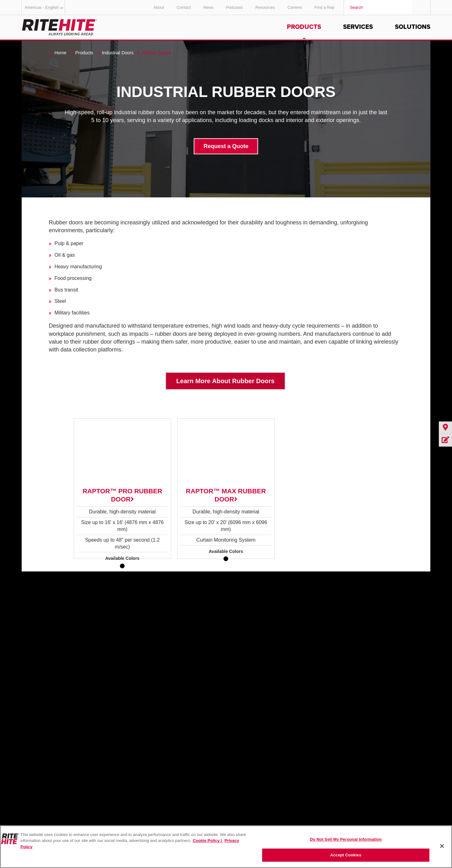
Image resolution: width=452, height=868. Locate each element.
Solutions (413, 27)
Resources (265, 7)
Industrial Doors (118, 53)
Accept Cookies (346, 855)
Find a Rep (325, 7)
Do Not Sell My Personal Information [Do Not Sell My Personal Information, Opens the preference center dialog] (346, 839)
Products (304, 27)
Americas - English (45, 7)
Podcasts (234, 7)
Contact (184, 7)
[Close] (442, 846)
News (208, 7)
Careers (295, 7)
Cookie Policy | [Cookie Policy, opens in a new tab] (208, 841)
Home (60, 53)
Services (358, 27)
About (159, 7)
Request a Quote (226, 146)
